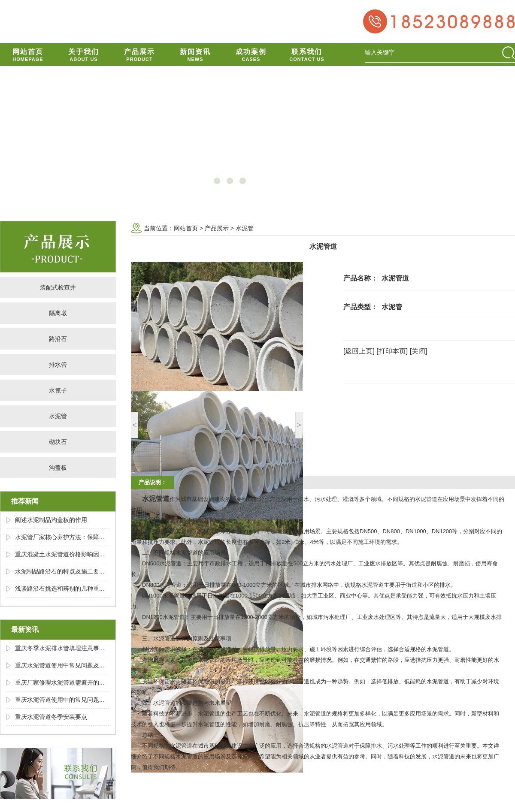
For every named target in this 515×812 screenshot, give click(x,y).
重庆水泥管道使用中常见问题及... (60, 665)
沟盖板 (58, 468)
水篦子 (58, 390)
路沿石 (58, 339)
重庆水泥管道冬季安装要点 (51, 717)
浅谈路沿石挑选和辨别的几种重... (60, 589)
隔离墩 (58, 313)
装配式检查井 (58, 287)
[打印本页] (392, 351)
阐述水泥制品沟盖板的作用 (51, 520)
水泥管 (58, 416)
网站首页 (186, 228)
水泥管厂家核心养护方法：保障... (60, 537)
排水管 (58, 365)
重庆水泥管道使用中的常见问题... (60, 700)
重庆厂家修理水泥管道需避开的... (60, 682)
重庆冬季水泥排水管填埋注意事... (60, 648)
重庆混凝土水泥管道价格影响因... (60, 554)
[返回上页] (359, 351)
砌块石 (58, 442)
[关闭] (419, 351)
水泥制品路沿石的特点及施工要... (60, 571)
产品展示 (217, 228)
